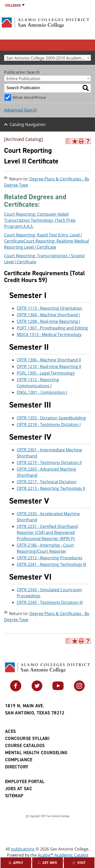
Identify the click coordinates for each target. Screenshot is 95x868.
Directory (17, 767)
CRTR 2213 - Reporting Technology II (51, 488)
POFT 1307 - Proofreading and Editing (52, 328)
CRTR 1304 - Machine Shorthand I (48, 315)
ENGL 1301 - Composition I (42, 392)
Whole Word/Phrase (29, 97)
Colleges (13, 5)
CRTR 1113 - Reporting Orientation (49, 308)
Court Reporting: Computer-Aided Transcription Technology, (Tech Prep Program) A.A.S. (40, 220)
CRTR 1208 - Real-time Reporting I (48, 321)
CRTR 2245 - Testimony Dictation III (50, 602)
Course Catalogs (25, 746)
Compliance (19, 760)
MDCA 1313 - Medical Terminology (49, 335)
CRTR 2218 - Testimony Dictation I (49, 424)
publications (23, 849)
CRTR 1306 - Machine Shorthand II (49, 360)
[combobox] (48, 58)
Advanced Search (21, 110)
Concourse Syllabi (27, 738)
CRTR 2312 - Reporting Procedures (50, 558)
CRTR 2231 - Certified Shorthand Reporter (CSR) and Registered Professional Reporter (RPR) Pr (47, 532)
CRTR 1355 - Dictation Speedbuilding (51, 418)
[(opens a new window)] (68, 141)
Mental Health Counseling (36, 753)
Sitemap (14, 796)
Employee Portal (25, 782)
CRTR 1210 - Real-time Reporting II (49, 366)
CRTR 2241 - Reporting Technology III (51, 564)
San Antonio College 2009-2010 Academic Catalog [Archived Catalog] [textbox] (49, 58)
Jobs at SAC (19, 789)
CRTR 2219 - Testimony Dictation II (49, 463)
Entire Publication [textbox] (23, 78)
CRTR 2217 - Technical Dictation (47, 482)
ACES (10, 731)
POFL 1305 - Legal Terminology (46, 373)
